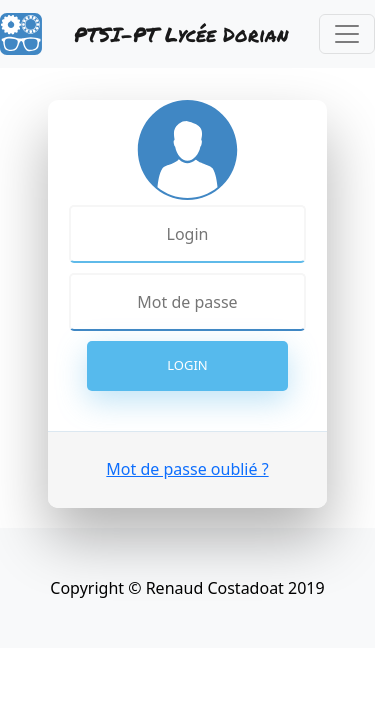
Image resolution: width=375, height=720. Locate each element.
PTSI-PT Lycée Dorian (181, 34)
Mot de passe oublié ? (187, 469)
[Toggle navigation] (347, 34)
